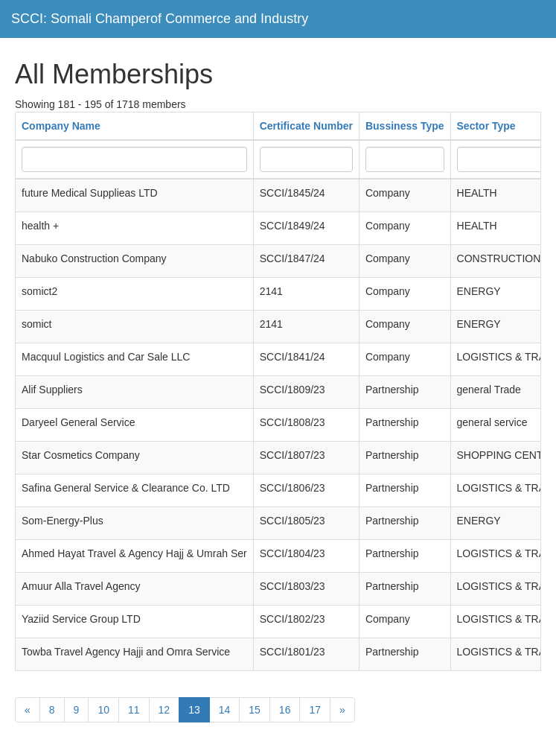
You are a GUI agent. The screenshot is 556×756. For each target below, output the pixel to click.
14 (225, 710)
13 (194, 710)
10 (103, 710)
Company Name (61, 126)
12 (164, 710)
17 (315, 710)
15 (255, 710)
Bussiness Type (405, 126)
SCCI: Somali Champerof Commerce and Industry (160, 19)
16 (285, 710)
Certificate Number (306, 126)
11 (134, 710)
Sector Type (486, 126)
